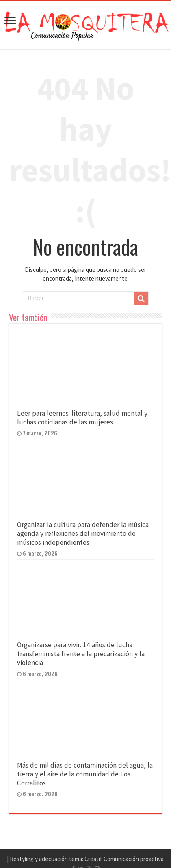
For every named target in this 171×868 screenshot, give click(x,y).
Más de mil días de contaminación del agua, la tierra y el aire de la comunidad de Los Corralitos (85, 774)
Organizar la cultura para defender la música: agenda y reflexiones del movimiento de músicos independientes (83, 533)
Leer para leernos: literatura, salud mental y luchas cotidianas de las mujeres (82, 418)
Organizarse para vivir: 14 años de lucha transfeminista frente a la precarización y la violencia (81, 654)
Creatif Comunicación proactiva (124, 859)
